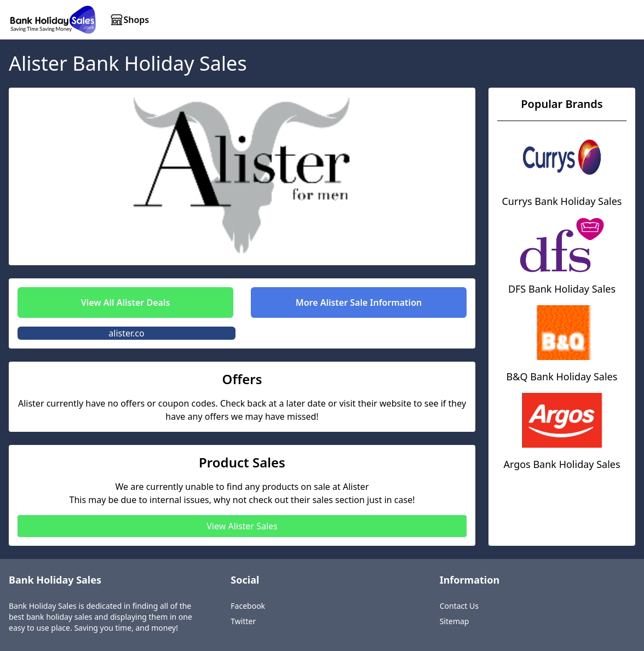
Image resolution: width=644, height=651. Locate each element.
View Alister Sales (242, 526)
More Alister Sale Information (359, 302)
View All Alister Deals (126, 302)
